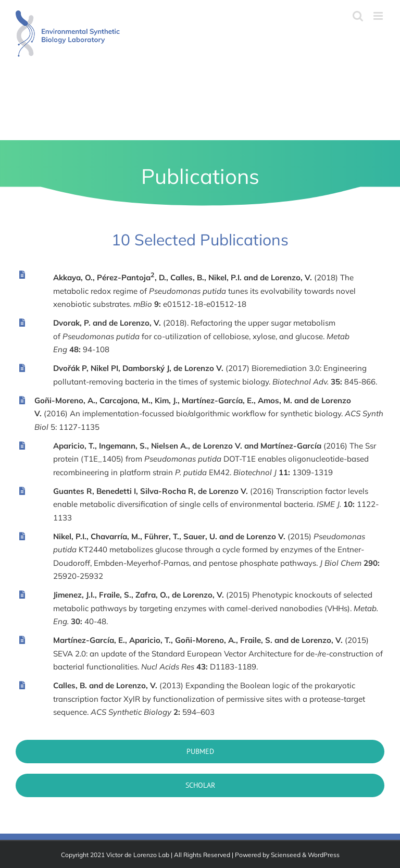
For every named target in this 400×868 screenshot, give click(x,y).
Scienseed (286, 855)
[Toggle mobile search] (358, 16)
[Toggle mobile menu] (379, 16)
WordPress (324, 855)
